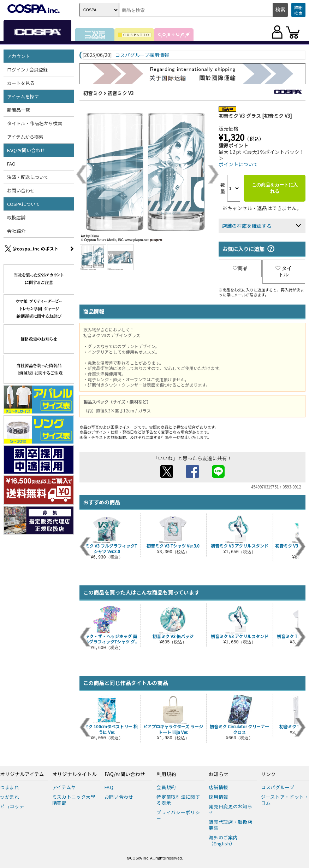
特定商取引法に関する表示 (178, 800)
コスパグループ (278, 787)
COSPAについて (23, 204)
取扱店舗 (16, 217)
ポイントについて (238, 164)
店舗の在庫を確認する (247, 226)
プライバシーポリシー (178, 815)
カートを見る (21, 83)
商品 (240, 268)
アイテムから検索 (25, 137)
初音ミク (93, 93)
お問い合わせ (21, 190)
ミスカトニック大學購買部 (74, 800)
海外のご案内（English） (223, 840)
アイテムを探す (23, 96)
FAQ (11, 164)
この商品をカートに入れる (275, 188)
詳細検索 (298, 10)
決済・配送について (28, 177)
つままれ (10, 787)
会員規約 (166, 787)
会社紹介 (16, 231)
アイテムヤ (64, 787)
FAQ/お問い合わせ (26, 150)
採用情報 (218, 797)
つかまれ (10, 797)
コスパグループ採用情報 (142, 55)
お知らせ (219, 774)
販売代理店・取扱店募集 (230, 825)
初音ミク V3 (121, 93)
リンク (268, 774)
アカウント (19, 56)
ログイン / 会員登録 (27, 70)
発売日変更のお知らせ (230, 809)
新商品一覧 (19, 110)
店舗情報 (218, 787)
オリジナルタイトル (75, 774)
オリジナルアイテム (22, 774)
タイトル (284, 271)
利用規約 (166, 774)
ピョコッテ (12, 806)
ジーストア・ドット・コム (285, 800)
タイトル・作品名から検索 (35, 123)
